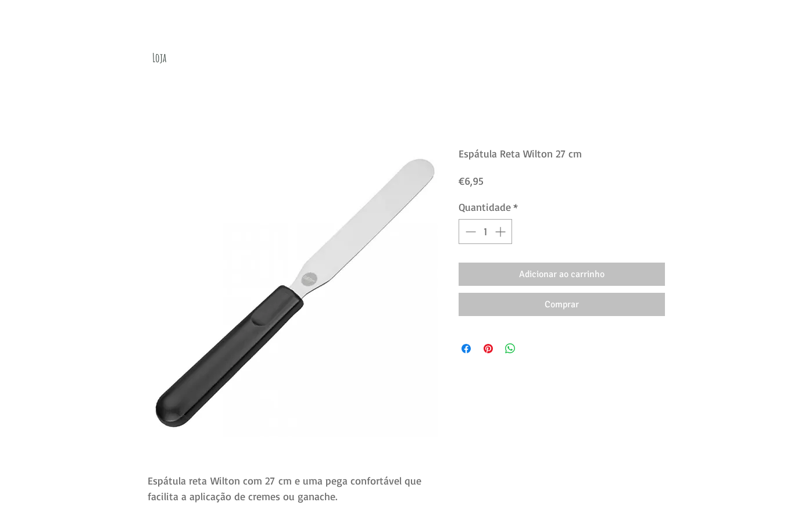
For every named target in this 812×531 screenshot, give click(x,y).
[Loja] (159, 58)
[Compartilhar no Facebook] (466, 349)
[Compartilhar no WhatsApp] (510, 349)
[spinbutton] (485, 232)
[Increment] (501, 232)
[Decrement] (469, 232)
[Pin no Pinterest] (488, 349)
